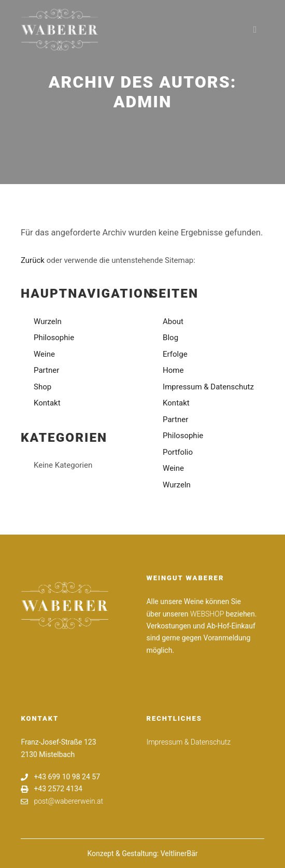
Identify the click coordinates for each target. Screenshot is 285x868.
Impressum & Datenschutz (208, 387)
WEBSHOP (207, 614)
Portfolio (178, 452)
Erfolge (175, 354)
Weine (44, 354)
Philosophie (54, 338)
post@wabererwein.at (62, 801)
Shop (42, 387)
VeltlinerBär (179, 853)
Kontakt (47, 403)
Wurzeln (48, 321)
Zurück (33, 260)
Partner (46, 370)
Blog (170, 338)
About (173, 321)
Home (173, 370)
